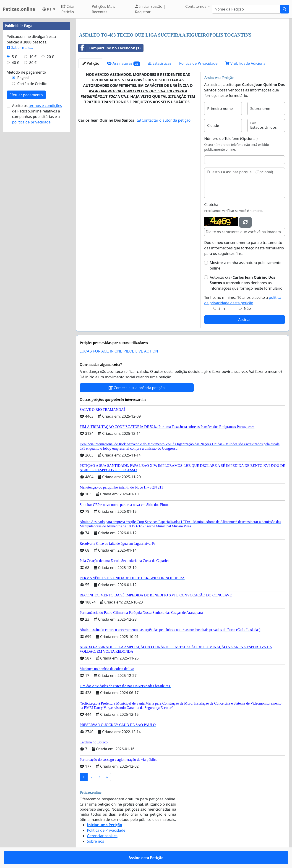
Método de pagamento (26, 72)
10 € (33, 57)
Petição (91, 63)
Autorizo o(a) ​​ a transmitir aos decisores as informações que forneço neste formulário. (246, 283)
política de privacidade (31, 122)
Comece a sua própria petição (137, 388)
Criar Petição (68, 9)
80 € (33, 63)
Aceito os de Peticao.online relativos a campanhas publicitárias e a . (37, 114)
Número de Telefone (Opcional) (231, 139)
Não (247, 308)
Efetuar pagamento (26, 95)
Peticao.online (19, 9)
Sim (222, 308)
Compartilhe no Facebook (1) (109, 48)
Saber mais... (20, 48)
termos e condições (45, 106)
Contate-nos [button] (196, 6)
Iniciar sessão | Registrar (150, 9)
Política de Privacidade (198, 63)
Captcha (211, 205)
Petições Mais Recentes (103, 9)
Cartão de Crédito (32, 84)
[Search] (246, 9)
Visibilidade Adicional (246, 63)
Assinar (244, 320)
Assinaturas (124, 63)
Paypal (23, 78)
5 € (14, 57)
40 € (16, 63)
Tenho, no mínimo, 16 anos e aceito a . (243, 300)
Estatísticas (160, 63)
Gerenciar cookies (102, 836)
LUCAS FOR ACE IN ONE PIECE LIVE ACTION (119, 351)
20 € (50, 57)
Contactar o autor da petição (164, 120)
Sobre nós (95, 841)
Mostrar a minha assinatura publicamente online (245, 265)
